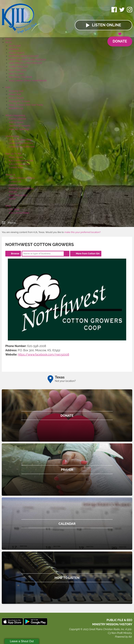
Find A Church (16, 98)
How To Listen (16, 74)
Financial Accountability (21, 188)
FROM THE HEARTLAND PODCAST (28, 60)
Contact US (15, 181)
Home (9, 39)
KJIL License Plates (19, 213)
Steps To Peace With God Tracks (26, 105)
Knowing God (16, 91)
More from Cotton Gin (88, 254)
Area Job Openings (19, 129)
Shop (8, 206)
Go (104, 11)
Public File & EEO (18, 195)
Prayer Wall (15, 94)
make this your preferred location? (83, 232)
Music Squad (16, 157)
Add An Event (16, 122)
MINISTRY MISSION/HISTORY (112, 624)
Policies (13, 192)
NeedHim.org (16, 108)
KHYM (12, 199)
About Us (10, 175)
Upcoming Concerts (20, 126)
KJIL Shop (14, 209)
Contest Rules (16, 167)
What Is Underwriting (20, 140)
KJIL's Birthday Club (19, 164)
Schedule (14, 49)
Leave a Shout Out (22, 641)
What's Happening (15, 115)
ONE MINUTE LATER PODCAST (26, 63)
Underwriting (12, 136)
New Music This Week (21, 77)
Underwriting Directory (21, 143)
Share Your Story (18, 70)
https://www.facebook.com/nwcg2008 (44, 355)
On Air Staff (15, 46)
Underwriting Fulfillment (22, 147)
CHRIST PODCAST (19, 67)
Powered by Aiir (123, 637)
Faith (8, 87)
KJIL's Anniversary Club (21, 161)
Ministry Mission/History (22, 178)
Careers (13, 185)
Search (67, 254)
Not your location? (65, 381)
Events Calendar (18, 119)
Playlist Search (17, 53)
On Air (9, 42)
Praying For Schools (19, 101)
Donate (120, 40)
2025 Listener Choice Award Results (28, 80)
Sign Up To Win (13, 154)
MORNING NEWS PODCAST (24, 56)
